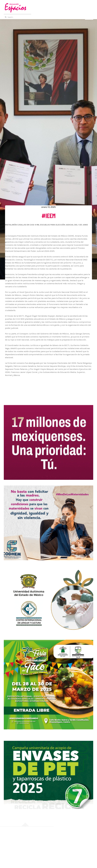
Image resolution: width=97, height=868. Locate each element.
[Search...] (48, 17)
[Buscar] (6, 17)
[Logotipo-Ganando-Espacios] (15, 3)
